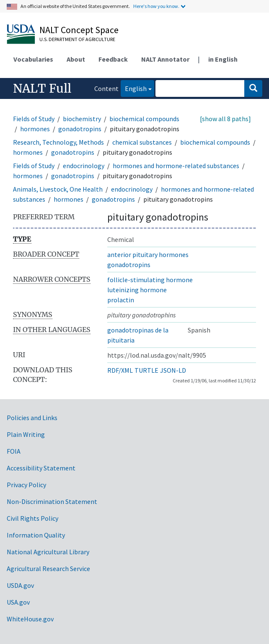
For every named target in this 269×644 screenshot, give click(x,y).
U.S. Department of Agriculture (77, 39)
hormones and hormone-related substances (176, 166)
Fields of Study (34, 119)
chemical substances (142, 142)
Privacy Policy (26, 485)
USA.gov (18, 602)
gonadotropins (80, 129)
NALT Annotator (165, 59)
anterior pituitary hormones (148, 254)
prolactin (121, 300)
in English (223, 59)
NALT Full (42, 88)
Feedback (113, 59)
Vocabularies (33, 59)
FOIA (14, 451)
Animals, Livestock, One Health (58, 189)
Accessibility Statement (41, 468)
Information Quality (36, 535)
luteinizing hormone (137, 290)
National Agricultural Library (48, 552)
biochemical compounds (144, 119)
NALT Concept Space (79, 30)
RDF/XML (120, 370)
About (76, 59)
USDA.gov (20, 585)
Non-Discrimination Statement (52, 501)
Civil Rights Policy (32, 518)
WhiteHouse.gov (30, 619)
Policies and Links (32, 418)
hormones (35, 129)
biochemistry (82, 119)
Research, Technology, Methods (58, 142)
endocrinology (84, 166)
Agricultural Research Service (48, 569)
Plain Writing (26, 434)
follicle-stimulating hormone (150, 280)
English (134, 88)
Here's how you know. (156, 6)
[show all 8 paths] (225, 119)
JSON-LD (173, 370)
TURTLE (146, 370)
